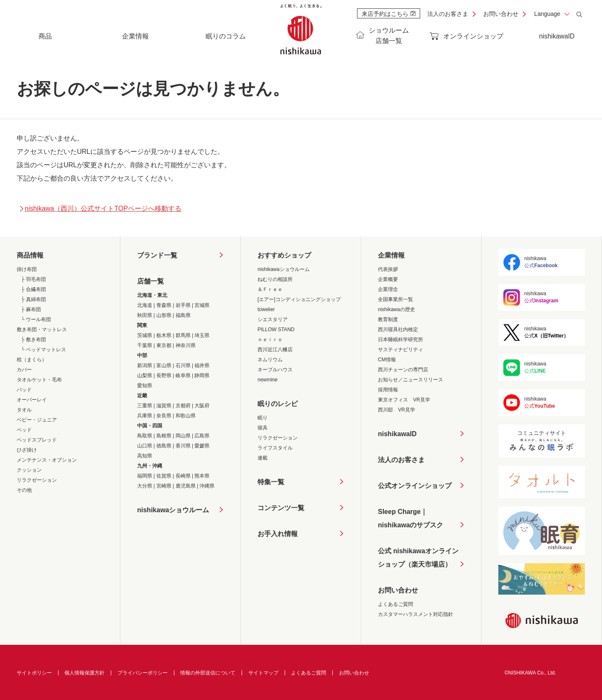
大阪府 (202, 406)
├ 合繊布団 (33, 289)
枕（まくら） (32, 360)
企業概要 (388, 279)
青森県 (164, 305)
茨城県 (145, 335)
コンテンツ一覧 (281, 508)
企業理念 (388, 289)
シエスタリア (273, 319)
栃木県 (164, 335)
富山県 (164, 365)
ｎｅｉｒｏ (270, 340)
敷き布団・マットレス (42, 330)
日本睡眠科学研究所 (400, 340)
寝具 (263, 428)
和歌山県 (186, 416)
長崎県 (183, 476)
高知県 (145, 456)
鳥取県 (145, 436)
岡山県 (183, 436)
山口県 (145, 446)
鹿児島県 (186, 486)
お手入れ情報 (278, 534)
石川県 (183, 365)
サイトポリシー (34, 673)
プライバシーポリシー (143, 673)
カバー (24, 370)
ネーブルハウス (275, 370)
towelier (266, 309)
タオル (24, 410)
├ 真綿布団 (33, 299)
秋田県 (145, 315)
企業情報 (391, 255)
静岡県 (202, 376)
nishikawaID (557, 36)
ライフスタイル (275, 448)
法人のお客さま (448, 14)
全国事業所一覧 (395, 299)
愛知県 (145, 386)
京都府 (183, 406)
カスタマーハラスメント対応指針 (416, 614)
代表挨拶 (388, 269)
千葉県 (145, 345)
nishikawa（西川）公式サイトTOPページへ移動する (100, 208)
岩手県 (183, 305)
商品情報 (30, 255)
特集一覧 (271, 482)
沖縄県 (207, 486)
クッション (29, 470)
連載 (263, 458)
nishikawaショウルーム (173, 510)
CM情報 (387, 360)
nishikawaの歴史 (397, 309)
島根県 (164, 436)
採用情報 (388, 390)
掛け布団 (27, 269)
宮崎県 (164, 486)
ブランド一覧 (157, 255)
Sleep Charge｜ (411, 520)
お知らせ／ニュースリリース (411, 380)
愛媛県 (202, 446)
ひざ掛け (27, 450)
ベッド (24, 430)
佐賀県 (164, 476)
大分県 (145, 486)
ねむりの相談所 (275, 279)
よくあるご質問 (395, 604)
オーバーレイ (32, 400)
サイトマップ (263, 673)
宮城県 (202, 305)
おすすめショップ (284, 255)
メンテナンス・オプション (47, 460)
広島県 (202, 436)
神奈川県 (186, 345)
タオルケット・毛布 (39, 380)
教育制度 (388, 319)
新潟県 (145, 365)
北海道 (145, 305)
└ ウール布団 (36, 319)
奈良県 (164, 416)
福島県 (183, 315)
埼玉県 (202, 335)
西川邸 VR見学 (397, 410)
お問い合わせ (501, 14)
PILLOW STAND (276, 330)
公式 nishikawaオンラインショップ (418, 559)
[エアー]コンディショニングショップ (299, 299)
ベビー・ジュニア (37, 420)
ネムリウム (270, 360)
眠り (263, 418)
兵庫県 (145, 416)
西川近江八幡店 (275, 350)
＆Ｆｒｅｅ (270, 289)
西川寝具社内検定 (398, 330)
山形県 (164, 315)
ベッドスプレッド (37, 440)
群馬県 (183, 335)
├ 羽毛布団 (33, 279)
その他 (24, 490)
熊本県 (202, 476)
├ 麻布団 (31, 309)
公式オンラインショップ (415, 486)
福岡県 (145, 476)
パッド (24, 390)
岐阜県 (183, 376)
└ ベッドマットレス (43, 350)
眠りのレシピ (278, 404)
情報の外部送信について (208, 673)
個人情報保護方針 (84, 673)
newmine (268, 380)
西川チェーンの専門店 (403, 370)
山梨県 (145, 376)
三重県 (145, 406)
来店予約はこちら (389, 14)
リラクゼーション (37, 480)
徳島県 (164, 446)
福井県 (202, 365)
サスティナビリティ (400, 350)
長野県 (164, 376)
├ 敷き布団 (33, 340)
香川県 (183, 446)
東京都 (164, 345)
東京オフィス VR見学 (404, 400)
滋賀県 (164, 406)
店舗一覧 (150, 281)
